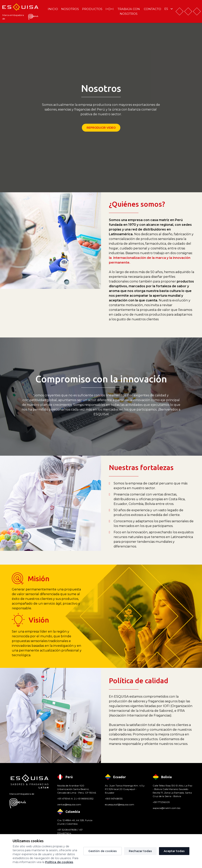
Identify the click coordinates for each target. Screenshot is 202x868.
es (169, 9)
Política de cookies (59, 862)
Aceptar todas (174, 851)
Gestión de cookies (103, 851)
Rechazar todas (140, 851)
